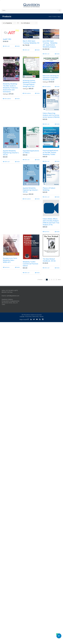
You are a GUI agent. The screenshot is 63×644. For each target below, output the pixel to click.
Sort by (7, 23)
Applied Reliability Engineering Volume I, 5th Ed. (31, 190)
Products (55, 17)
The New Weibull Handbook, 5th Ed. (49, 260)
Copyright (22, 317)
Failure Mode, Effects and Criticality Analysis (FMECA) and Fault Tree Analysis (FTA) (51, 222)
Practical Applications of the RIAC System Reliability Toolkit (50, 152)
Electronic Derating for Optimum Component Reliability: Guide (51, 78)
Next (59, 280)
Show (25, 23)
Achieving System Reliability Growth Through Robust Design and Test (29, 83)
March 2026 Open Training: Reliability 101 (31, 42)
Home (50, 17)
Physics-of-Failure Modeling (49, 189)
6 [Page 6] (56, 280)
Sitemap (42, 317)
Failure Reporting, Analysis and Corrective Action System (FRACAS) (51, 115)
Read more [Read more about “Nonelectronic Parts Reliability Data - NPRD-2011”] (7, 267)
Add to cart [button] (7, 46)
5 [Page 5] (54, 280)
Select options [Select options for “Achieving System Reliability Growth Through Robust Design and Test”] (27, 93)
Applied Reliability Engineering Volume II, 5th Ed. (11, 153)
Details (18, 46)
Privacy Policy (28, 317)
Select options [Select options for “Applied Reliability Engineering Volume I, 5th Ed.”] (27, 199)
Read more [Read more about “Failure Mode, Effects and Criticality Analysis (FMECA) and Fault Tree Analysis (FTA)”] (47, 232)
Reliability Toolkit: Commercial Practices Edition (30, 264)
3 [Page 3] (49, 280)
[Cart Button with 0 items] (59, 636)
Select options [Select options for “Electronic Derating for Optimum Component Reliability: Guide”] (47, 87)
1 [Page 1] (44, 280)
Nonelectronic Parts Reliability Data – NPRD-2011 (10, 260)
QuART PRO (7, 39)
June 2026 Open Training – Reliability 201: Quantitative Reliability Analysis (50, 44)
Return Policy (36, 317)
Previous (40, 280)
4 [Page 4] (52, 280)
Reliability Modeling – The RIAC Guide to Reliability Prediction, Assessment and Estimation (11, 88)
